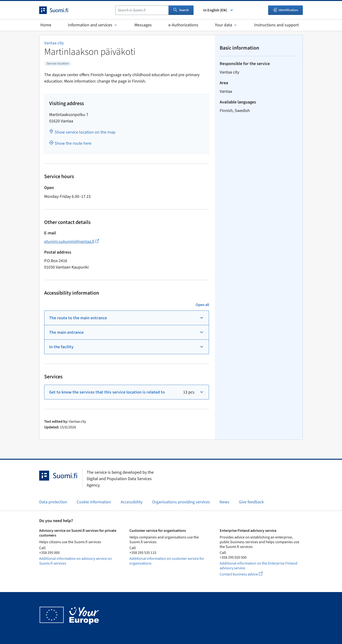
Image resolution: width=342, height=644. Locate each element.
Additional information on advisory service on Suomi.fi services (76, 561)
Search (181, 10)
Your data (226, 25)
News (224, 502)
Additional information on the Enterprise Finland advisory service (259, 566)
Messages (143, 25)
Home (46, 25)
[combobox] (142, 10)
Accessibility (132, 502)
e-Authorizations (183, 25)
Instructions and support (276, 25)
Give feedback (251, 502)
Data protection (53, 502)
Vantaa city (54, 43)
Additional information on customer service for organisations (167, 561)
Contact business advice (246, 574)
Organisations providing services (181, 502)
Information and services (93, 25)
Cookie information (94, 502)
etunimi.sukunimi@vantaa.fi (72, 242)
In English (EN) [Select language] (218, 10)
